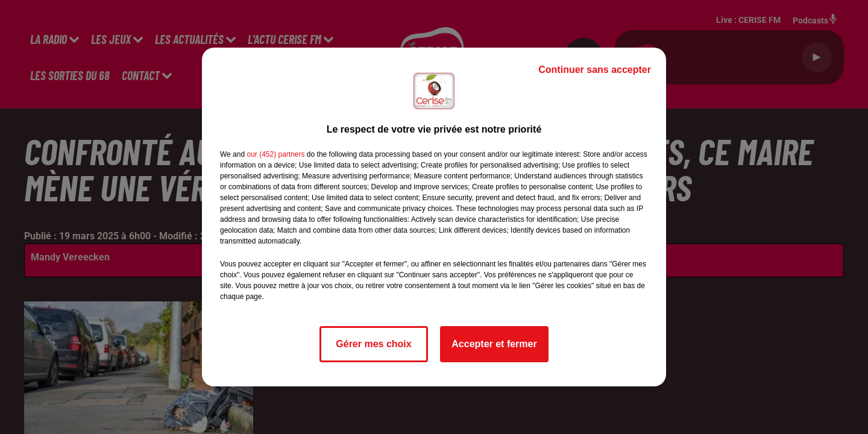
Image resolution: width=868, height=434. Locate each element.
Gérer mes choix (373, 344)
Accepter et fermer (494, 344)
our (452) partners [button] (275, 154)
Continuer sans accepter (595, 70)
